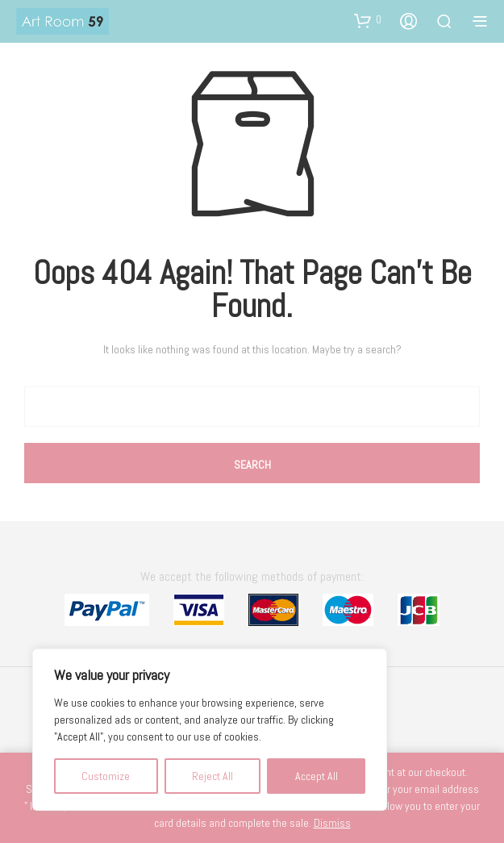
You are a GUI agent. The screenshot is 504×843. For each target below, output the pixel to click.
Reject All (212, 776)
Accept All (317, 776)
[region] (210, 730)
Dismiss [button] (332, 823)
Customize (106, 776)
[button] (368, 20)
